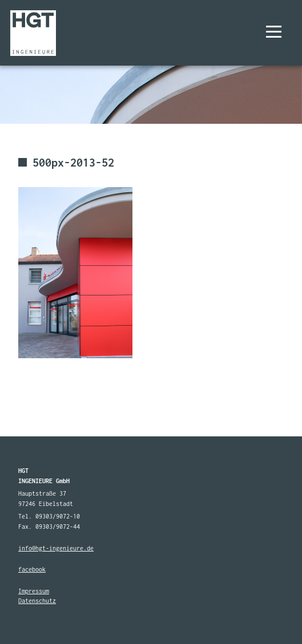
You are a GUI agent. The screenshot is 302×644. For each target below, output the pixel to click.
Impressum (34, 591)
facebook (32, 569)
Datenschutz (37, 601)
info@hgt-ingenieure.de (56, 548)
